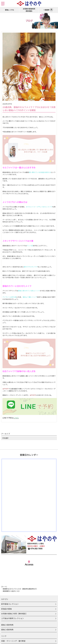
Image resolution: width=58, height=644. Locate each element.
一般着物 (48, 10)
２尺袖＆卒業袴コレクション (13, 619)
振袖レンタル (10, 10)
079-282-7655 (35, 549)
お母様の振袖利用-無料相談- (29, 10)
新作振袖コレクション (10, 604)
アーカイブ (6, 434)
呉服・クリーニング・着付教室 (13, 641)
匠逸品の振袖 (6, 609)
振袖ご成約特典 (7, 630)
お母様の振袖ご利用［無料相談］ (14, 614)
